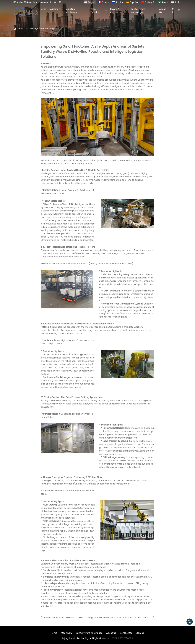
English (92, 2)
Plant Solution (95, 11)
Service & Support (115, 11)
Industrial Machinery (71, 11)
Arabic (165, 2)
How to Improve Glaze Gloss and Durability (59, 618)
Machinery (55, 9)
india (178, 2)
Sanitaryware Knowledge (138, 11)
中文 (173, 11)
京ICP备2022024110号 (123, 638)
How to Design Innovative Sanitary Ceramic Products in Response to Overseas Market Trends (115, 618)
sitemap (140, 633)
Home (43, 9)
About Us (162, 11)
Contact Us (126, 633)
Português (150, 2)
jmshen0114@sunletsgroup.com (32, 2)
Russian (120, 2)
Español (134, 2)
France (105, 2)
